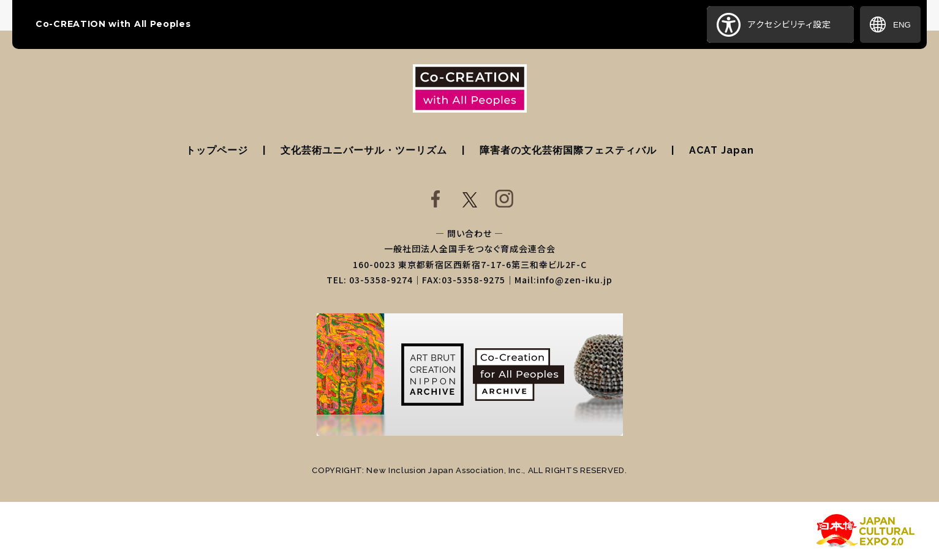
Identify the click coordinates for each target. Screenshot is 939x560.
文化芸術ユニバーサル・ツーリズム (364, 150)
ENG (890, 24)
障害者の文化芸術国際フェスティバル (568, 150)
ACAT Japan (722, 150)
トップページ (217, 150)
